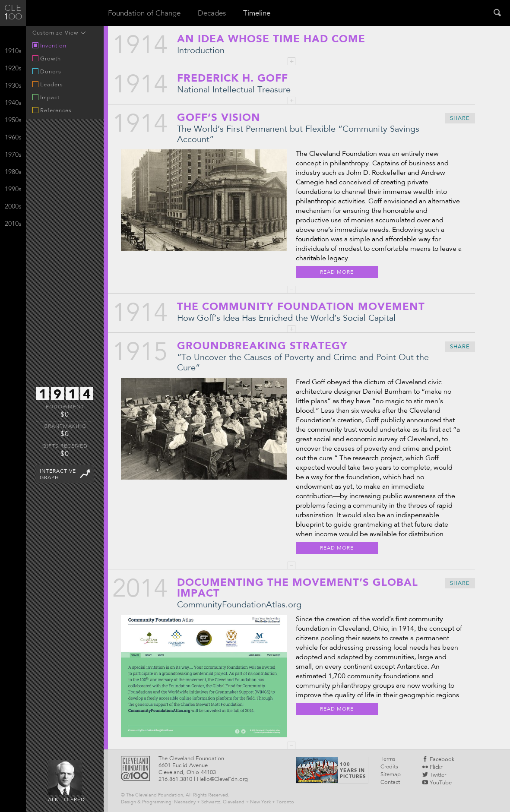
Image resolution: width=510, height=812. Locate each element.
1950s (13, 121)
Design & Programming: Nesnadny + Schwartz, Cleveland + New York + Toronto (207, 802)
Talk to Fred (65, 781)
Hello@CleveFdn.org (222, 780)
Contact (390, 783)
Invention (49, 46)
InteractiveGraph (66, 473)
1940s (13, 103)
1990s (13, 190)
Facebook (438, 760)
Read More (337, 272)
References (52, 111)
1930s (13, 86)
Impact (46, 98)
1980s (13, 172)
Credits (389, 767)
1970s (13, 155)
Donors (47, 72)
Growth (47, 59)
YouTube (437, 783)
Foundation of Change (144, 14)
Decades (212, 14)
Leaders (48, 85)
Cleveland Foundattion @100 (135, 768)
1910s (13, 52)
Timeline (257, 14)
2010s (13, 224)
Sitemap (391, 775)
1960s (13, 138)
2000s (13, 207)
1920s (13, 69)
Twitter (434, 776)
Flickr (432, 768)
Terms (388, 760)
